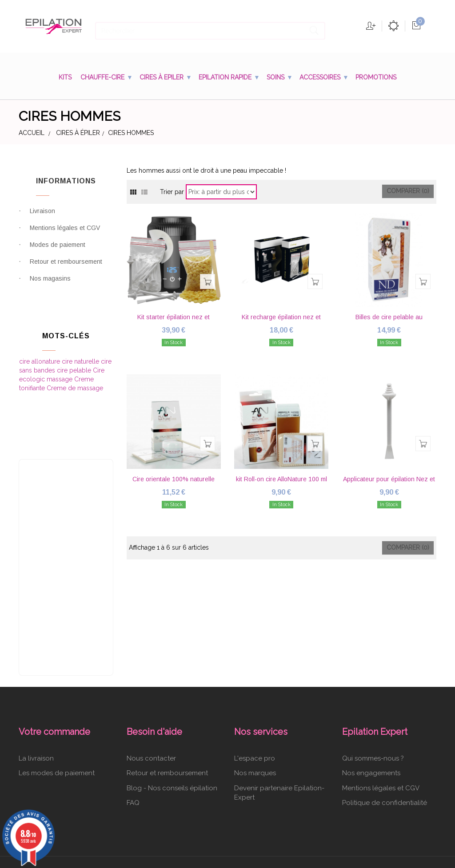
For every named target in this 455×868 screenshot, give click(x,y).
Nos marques (255, 722)
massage (60, 374)
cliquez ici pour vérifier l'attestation (300, 861)
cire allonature (40, 356)
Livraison (42, 217)
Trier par (172, 191)
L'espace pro (255, 707)
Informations (66, 181)
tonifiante (33, 383)
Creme (84, 374)
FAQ (133, 752)
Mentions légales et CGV (65, 234)
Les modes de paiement (57, 722)
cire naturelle (81, 356)
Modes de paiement (58, 250)
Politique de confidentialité (385, 752)
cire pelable (75, 365)
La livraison (36, 707)
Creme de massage (75, 383)
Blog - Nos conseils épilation (172, 737)
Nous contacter (151, 707)
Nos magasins (50, 284)
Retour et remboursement (66, 267)
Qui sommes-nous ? (373, 707)
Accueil (32, 133)
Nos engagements (371, 722)
